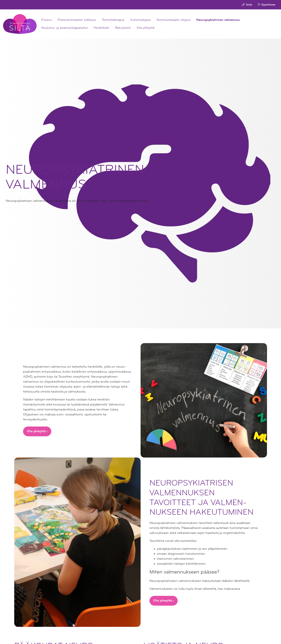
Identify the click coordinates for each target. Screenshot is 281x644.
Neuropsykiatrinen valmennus (218, 20)
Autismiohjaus (140, 20)
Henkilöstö (101, 28)
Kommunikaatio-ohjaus (174, 20)
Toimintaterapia (113, 20)
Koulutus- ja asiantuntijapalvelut (64, 28)
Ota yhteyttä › (37, 431)
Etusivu (47, 20)
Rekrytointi (123, 28)
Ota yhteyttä (145, 28)
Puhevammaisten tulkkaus (77, 20)
